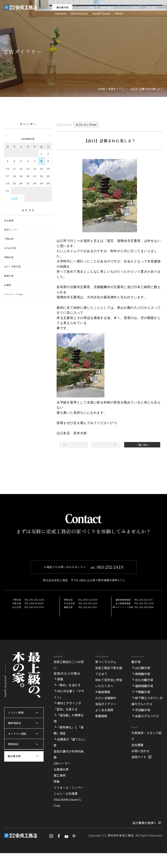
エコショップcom (13, 294)
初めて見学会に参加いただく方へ (109, 766)
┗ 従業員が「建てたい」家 (70, 826)
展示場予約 (62, 7)
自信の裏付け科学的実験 (69, 838)
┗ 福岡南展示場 (142, 769)
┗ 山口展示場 (141, 751)
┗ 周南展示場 (141, 757)
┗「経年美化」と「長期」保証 (69, 814)
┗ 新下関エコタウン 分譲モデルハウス (147, 784)
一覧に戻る (142, 445)
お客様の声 (61, 853)
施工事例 (60, 859)
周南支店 (9, 257)
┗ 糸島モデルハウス (145, 799)
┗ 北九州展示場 (142, 763)
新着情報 (101, 799)
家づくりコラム (106, 745)
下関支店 (9, 239)
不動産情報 (103, 775)
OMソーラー (62, 847)
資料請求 (152, 7)
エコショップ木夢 (124, 654)
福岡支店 (9, 276)
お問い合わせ (140, 834)
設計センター (11, 230)
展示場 (136, 745)
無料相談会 (108, 7)
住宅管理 (9, 221)
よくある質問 (104, 793)
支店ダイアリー (106, 787)
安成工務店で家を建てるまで (109, 754)
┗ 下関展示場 (141, 775)
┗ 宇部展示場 (141, 793)
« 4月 (14, 198)
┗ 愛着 (58, 763)
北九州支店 (10, 248)
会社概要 (137, 828)
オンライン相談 (130, 7)
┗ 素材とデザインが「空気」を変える (67, 790)
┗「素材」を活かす (67, 769)
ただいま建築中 (106, 781)
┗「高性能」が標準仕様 (69, 802)
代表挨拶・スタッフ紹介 (146, 819)
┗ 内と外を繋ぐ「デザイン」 (69, 778)
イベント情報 (86, 7)
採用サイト (139, 840)
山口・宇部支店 (12, 267)
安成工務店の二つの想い (69, 748)
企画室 (8, 285)
